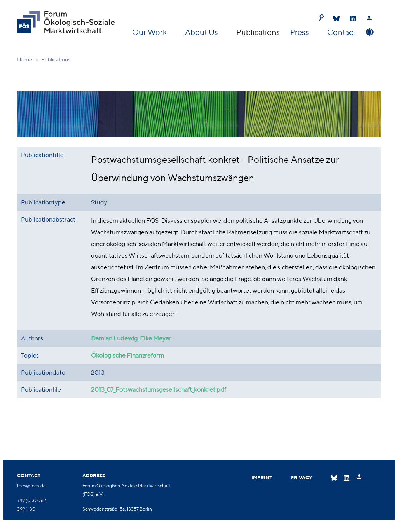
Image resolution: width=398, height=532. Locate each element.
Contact (341, 32)
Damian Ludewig (114, 338)
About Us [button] (202, 32)
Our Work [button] (150, 32)
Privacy (301, 477)
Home (25, 59)
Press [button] (300, 32)
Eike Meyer (156, 338)
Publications (258, 32)
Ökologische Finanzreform (127, 355)
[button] (369, 32)
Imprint (262, 477)
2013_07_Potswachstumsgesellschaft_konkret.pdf (159, 390)
